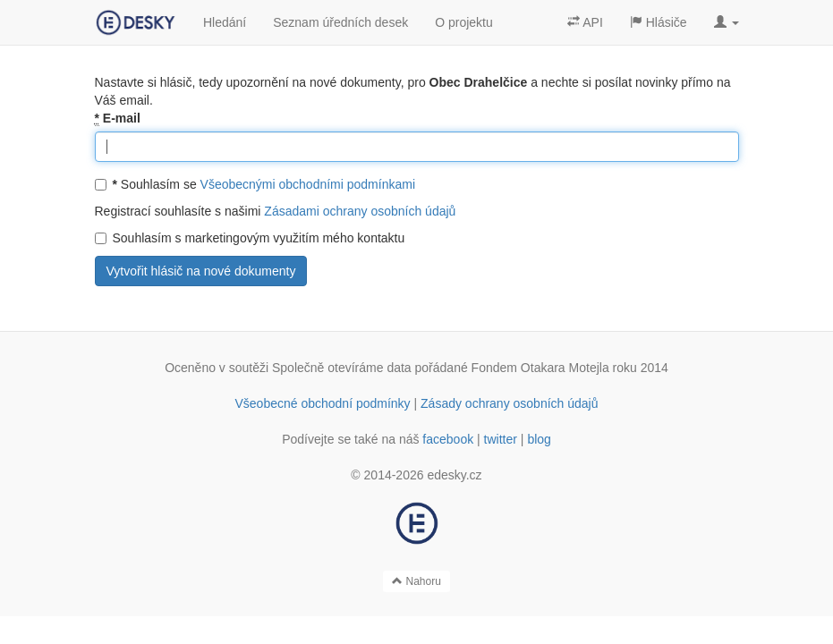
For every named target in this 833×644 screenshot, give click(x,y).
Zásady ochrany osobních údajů (509, 403)
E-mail (118, 119)
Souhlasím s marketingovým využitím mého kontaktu (250, 238)
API (585, 22)
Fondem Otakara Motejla (540, 368)
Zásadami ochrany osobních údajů (360, 211)
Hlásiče (659, 22)
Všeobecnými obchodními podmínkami (308, 184)
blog (539, 439)
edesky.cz (454, 475)
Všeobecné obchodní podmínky (322, 403)
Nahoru (416, 581)
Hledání (225, 22)
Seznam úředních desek (340, 22)
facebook (448, 439)
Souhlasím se (255, 184)
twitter (501, 439)
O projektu (464, 22)
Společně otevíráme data (342, 368)
